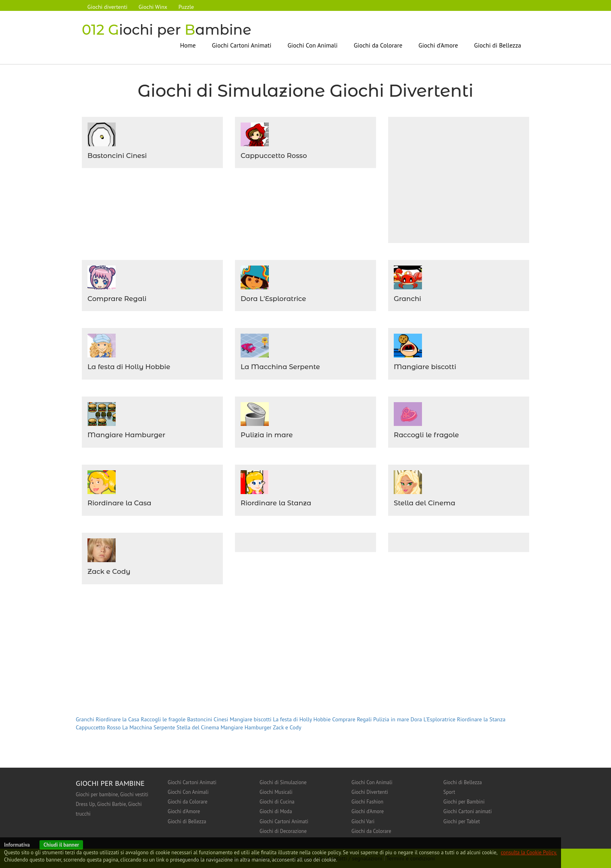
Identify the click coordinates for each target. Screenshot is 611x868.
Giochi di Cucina (277, 802)
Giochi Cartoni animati (468, 811)
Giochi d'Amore (438, 45)
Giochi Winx (153, 7)
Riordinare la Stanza (276, 503)
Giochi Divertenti (370, 792)
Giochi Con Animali (312, 45)
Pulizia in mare (267, 435)
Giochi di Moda (276, 811)
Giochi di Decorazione (283, 831)
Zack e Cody (109, 571)
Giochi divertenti (107, 7)
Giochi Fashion (367, 802)
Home (188, 45)
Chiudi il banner (61, 845)
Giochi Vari (363, 821)
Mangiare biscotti (425, 367)
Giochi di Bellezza (498, 45)
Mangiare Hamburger (127, 435)
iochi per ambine (167, 30)
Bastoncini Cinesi (117, 156)
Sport (449, 792)
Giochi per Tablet (462, 821)
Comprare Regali (117, 299)
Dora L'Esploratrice (273, 299)
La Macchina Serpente (281, 367)
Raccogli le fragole (426, 435)
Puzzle (187, 7)
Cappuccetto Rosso (274, 156)
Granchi (407, 299)
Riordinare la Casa (119, 503)
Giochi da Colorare (378, 45)
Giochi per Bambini (464, 802)
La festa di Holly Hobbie (129, 367)
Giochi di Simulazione (283, 782)
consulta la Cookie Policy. (529, 852)
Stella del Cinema (425, 503)
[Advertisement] (461, 179)
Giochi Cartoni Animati (242, 45)
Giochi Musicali (276, 792)
